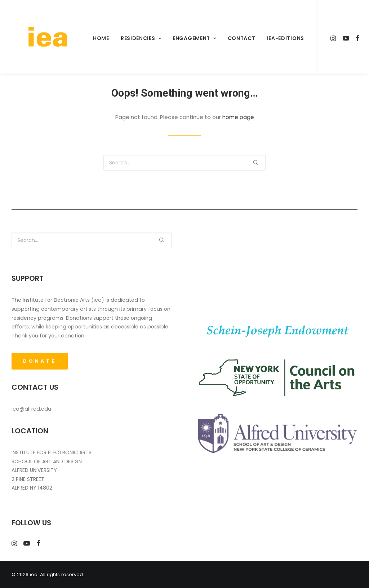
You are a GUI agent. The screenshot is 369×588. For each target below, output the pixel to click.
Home (99, 38)
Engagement (192, 38)
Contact (239, 38)
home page (238, 117)
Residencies (138, 38)
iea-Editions (283, 38)
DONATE (40, 361)
